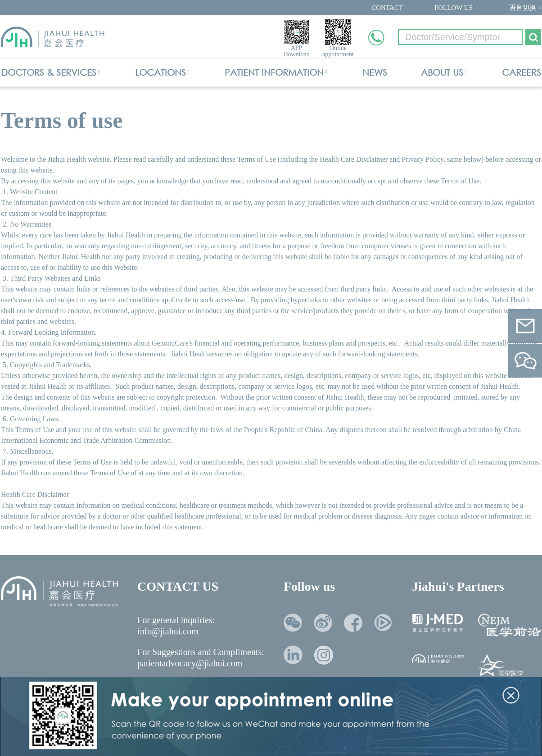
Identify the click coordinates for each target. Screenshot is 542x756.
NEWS (375, 72)
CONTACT (387, 8)
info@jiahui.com (168, 631)
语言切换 (523, 8)
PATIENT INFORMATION (274, 72)
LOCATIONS (160, 72)
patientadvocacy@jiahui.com (190, 663)
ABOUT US (442, 72)
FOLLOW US (454, 8)
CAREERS (522, 72)
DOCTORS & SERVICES (49, 72)
